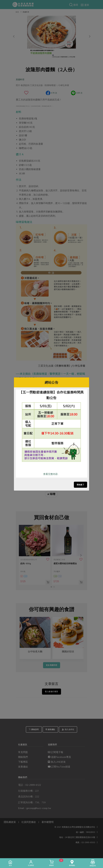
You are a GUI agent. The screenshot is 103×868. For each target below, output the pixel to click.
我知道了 (80, 485)
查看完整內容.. (51, 474)
